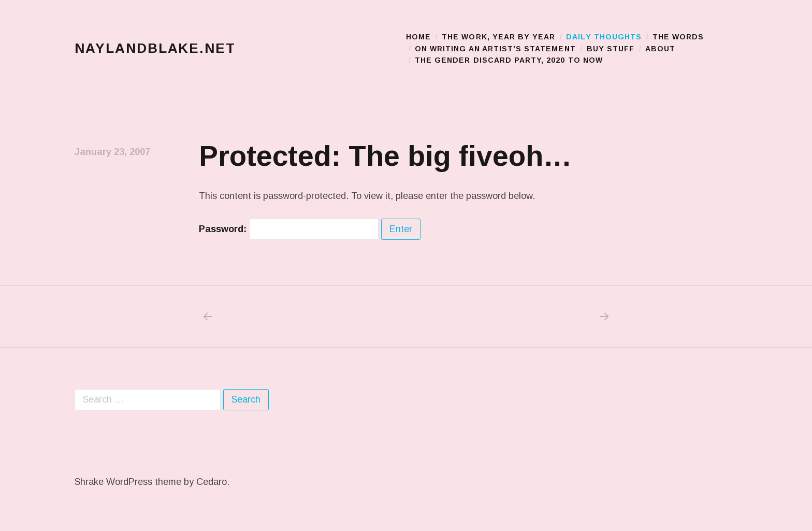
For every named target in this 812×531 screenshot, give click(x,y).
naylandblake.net (155, 49)
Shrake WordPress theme (128, 482)
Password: (289, 229)
